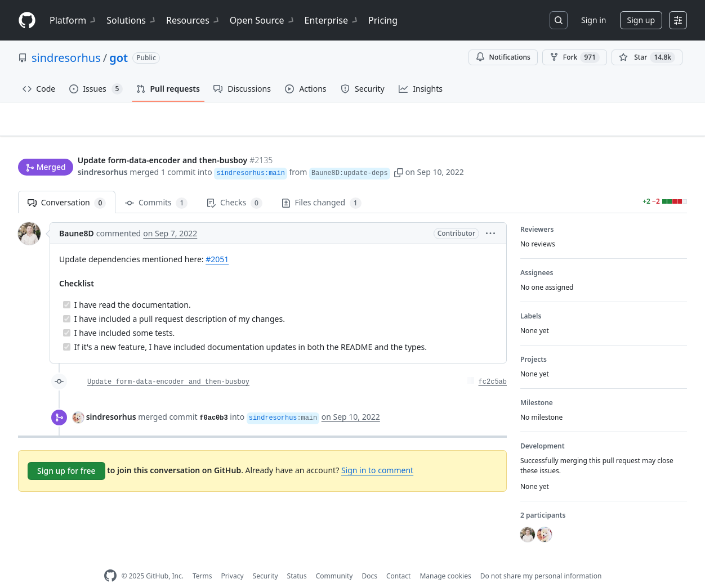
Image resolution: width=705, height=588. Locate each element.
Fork (575, 57)
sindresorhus (66, 58)
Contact (398, 558)
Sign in (594, 20)
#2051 (217, 242)
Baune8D (77, 216)
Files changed (322, 185)
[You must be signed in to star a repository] (647, 57)
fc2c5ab (493, 365)
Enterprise (332, 20)
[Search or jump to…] (559, 20)
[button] (399, 151)
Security (266, 558)
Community (334, 558)
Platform (73, 20)
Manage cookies (445, 558)
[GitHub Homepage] (110, 558)
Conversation (67, 185)
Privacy (233, 558)
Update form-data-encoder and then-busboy (168, 365)
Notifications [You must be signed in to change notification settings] (503, 57)
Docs (369, 558)
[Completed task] (67, 287)
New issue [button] (652, 127)
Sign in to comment (377, 452)
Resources (193, 20)
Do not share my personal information (541, 558)
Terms (202, 558)
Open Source (263, 20)
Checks (234, 185)
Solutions (132, 20)
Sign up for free (66, 453)
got (119, 58)
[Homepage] (27, 21)
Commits (156, 185)
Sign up (641, 20)
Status (297, 558)
